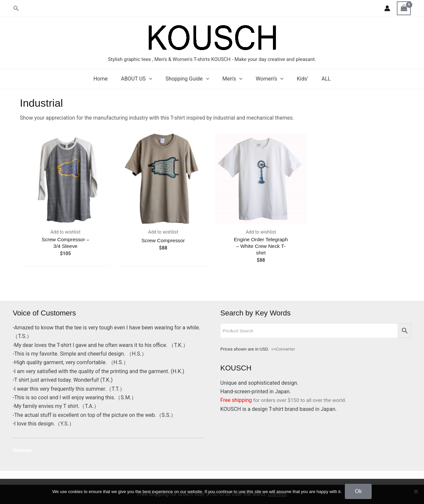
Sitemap (23, 450)
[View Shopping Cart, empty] (404, 8)
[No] (416, 491)
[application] (154, 79)
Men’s (232, 79)
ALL (318, 79)
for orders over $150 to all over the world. (285, 400)
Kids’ (297, 79)
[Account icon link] (387, 8)
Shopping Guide (190, 79)
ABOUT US (142, 79)
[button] (16, 8)
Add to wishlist (65, 232)
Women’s (267, 79)
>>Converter (283, 349)
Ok (358, 491)
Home (108, 79)
